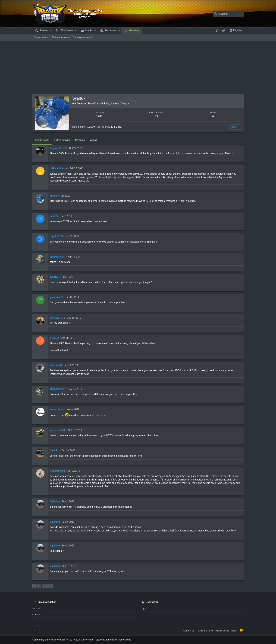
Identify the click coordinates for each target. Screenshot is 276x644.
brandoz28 (56, 365)
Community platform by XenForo (63, 640)
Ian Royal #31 (57, 318)
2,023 (99, 116)
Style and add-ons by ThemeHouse (113, 640)
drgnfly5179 (57, 236)
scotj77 (54, 216)
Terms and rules (205, 631)
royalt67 (54, 196)
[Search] (222, 14)
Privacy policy (222, 631)
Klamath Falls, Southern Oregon (112, 104)
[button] (51, 31)
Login (143, 608)
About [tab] (93, 140)
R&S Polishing (58, 471)
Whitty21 (55, 277)
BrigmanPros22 (59, 148)
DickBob (55, 338)
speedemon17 (58, 257)
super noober (57, 409)
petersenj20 (57, 297)
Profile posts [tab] (42, 140)
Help (233, 631)
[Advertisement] (138, 67)
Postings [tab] (80, 140)
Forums (36, 608)
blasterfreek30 (58, 430)
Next (46, 586)
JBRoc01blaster (59, 168)
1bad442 (55, 451)
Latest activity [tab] (62, 140)
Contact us (38, 614)
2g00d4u (55, 501)
